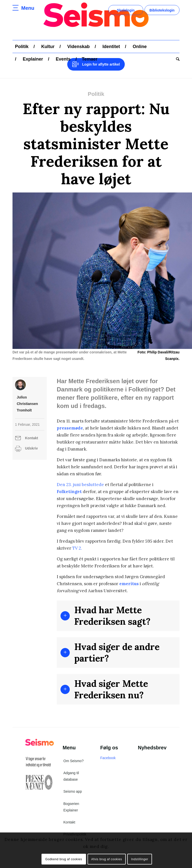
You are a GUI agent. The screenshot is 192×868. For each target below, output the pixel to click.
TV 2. (77, 548)
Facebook (108, 758)
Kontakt (31, 438)
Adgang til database (71, 776)
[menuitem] (22, 47)
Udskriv (31, 448)
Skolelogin (126, 10)
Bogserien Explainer (71, 807)
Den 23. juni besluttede (80, 485)
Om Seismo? (74, 761)
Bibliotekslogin (162, 10)
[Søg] (176, 59)
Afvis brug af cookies (107, 859)
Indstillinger (140, 859)
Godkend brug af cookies (64, 859)
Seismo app (73, 791)
